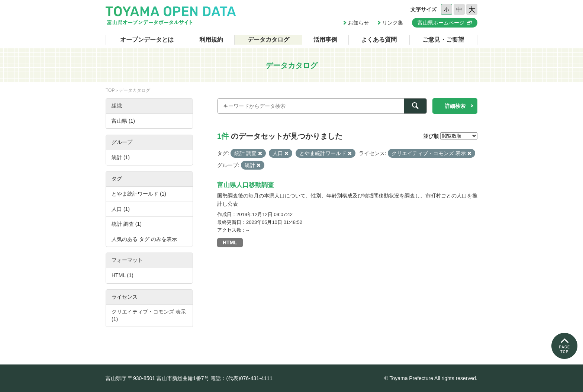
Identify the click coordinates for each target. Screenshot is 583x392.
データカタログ (268, 40)
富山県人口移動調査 (246, 185)
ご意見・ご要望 (443, 40)
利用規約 (211, 40)
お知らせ (358, 23)
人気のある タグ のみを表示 (144, 239)
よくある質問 (379, 40)
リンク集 (393, 23)
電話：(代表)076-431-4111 (241, 378)
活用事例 (325, 40)
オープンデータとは (147, 40)
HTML (230, 242)
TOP (110, 90)
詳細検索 (455, 106)
